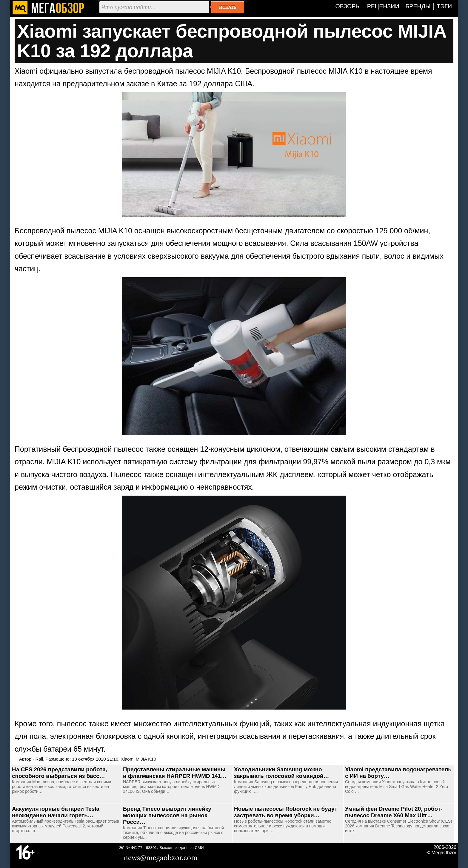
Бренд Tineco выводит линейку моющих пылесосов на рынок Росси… (167, 815)
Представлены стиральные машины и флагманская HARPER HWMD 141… (175, 773)
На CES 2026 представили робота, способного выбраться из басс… (60, 773)
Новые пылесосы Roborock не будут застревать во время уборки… (286, 812)
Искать (228, 7)
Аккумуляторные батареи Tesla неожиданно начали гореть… (56, 812)
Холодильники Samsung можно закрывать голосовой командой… (281, 773)
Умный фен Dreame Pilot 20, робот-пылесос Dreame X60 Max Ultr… (394, 812)
